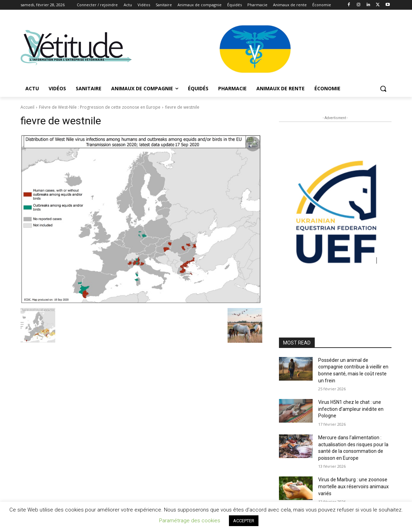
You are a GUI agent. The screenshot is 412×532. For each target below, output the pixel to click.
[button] (383, 89)
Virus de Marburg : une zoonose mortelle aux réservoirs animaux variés (353, 486)
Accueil (27, 107)
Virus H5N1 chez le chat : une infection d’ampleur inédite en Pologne (351, 409)
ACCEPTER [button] (244, 521)
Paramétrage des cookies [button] (190, 521)
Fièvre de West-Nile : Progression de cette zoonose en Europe (100, 107)
